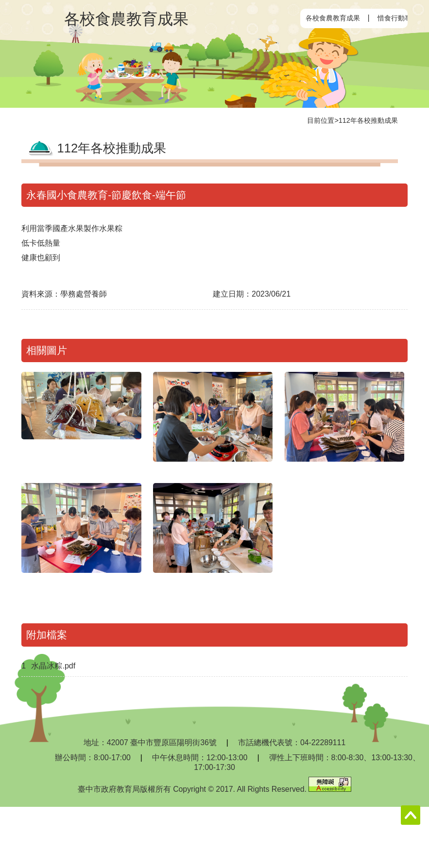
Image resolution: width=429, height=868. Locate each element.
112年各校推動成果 (368, 120)
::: (308, 18)
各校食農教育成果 (333, 18)
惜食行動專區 (398, 18)
